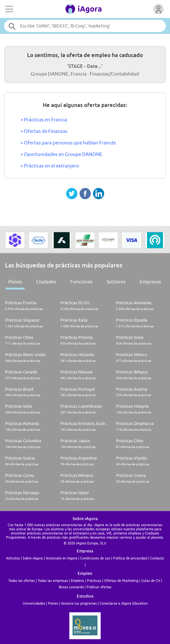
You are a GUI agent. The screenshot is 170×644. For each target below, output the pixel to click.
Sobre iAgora (33, 558)
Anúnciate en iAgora (62, 558)
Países (15, 282)
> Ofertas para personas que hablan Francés (68, 143)
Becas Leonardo (71, 587)
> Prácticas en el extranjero (50, 166)
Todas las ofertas (22, 580)
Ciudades (46, 282)
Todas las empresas (53, 580)
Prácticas (94, 580)
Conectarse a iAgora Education (124, 603)
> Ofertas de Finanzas (44, 131)
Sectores (116, 282)
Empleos (77, 580)
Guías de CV (151, 580)
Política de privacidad (130, 558)
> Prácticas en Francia (44, 120)
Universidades (34, 603)
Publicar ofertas (99, 587)
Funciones (81, 282)
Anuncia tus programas (79, 603)
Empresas (150, 282)
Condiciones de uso (95, 558)
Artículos (13, 558)
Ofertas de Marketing (121, 580)
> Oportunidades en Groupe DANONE (62, 154)
